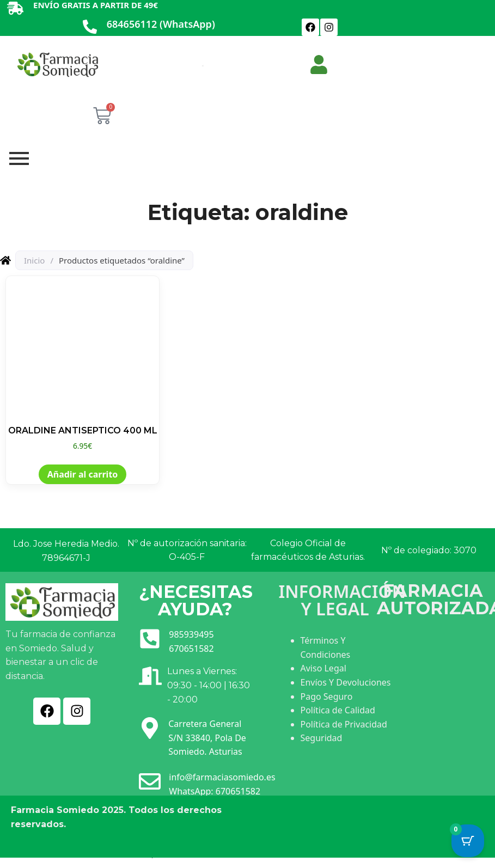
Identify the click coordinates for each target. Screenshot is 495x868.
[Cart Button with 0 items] (468, 841)
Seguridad (322, 738)
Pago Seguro (327, 696)
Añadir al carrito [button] (83, 474)
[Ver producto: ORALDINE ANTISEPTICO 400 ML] (82, 364)
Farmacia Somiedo (55, 810)
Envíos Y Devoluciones (346, 682)
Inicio (34, 260)
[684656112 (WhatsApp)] (90, 27)
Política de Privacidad (344, 724)
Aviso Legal (323, 668)
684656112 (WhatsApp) (161, 24)
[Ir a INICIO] (57, 64)
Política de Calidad (338, 710)
